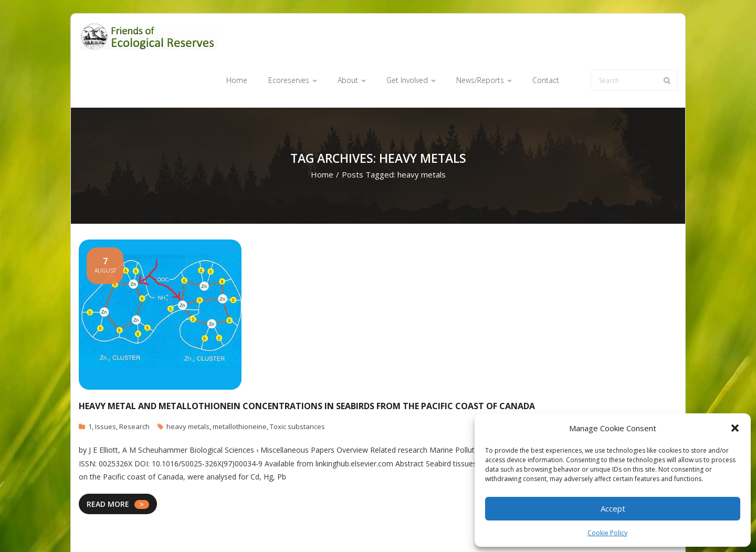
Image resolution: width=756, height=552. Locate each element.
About (396, 527)
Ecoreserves (357, 527)
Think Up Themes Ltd (141, 527)
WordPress (229, 527)
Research (134, 386)
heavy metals (188, 386)
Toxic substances (297, 386)
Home (322, 134)
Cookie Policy (607, 533)
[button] (735, 428)
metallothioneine (240, 386)
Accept (613, 508)
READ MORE (108, 464)
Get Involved (436, 527)
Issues (106, 386)
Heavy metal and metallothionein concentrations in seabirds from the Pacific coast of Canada (307, 366)
